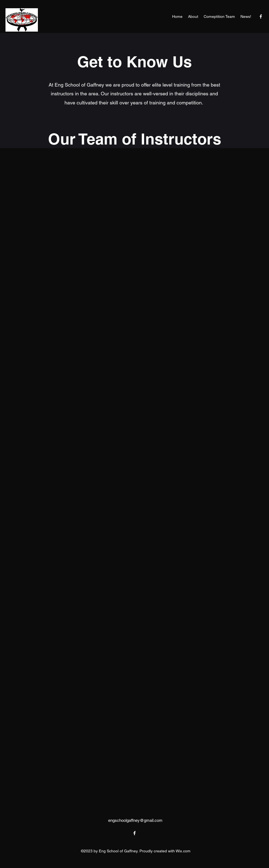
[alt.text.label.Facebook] (261, 16)
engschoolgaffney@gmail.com (135, 820)
